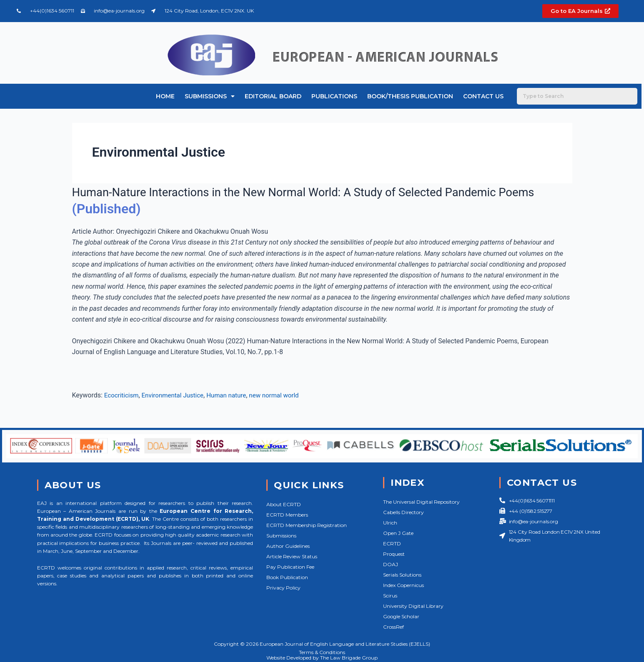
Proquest (394, 554)
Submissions (210, 96)
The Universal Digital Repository (421, 502)
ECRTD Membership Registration (307, 525)
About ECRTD (284, 504)
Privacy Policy (283, 588)
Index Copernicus (403, 585)
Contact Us (483, 96)
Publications (334, 96)
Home (165, 96)
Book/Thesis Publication (410, 96)
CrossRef (393, 627)
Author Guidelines (288, 546)
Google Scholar (401, 616)
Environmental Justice (177, 395)
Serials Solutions (402, 575)
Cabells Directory (403, 512)
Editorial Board (273, 96)
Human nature (234, 395)
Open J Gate (398, 533)
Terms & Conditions (322, 652)
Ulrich (390, 523)
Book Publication (287, 577)
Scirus (390, 596)
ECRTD (392, 543)
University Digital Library (413, 606)
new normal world (284, 395)
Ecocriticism (123, 395)
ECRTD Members (287, 515)
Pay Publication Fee (290, 567)
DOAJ (391, 564)
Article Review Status (292, 556)
